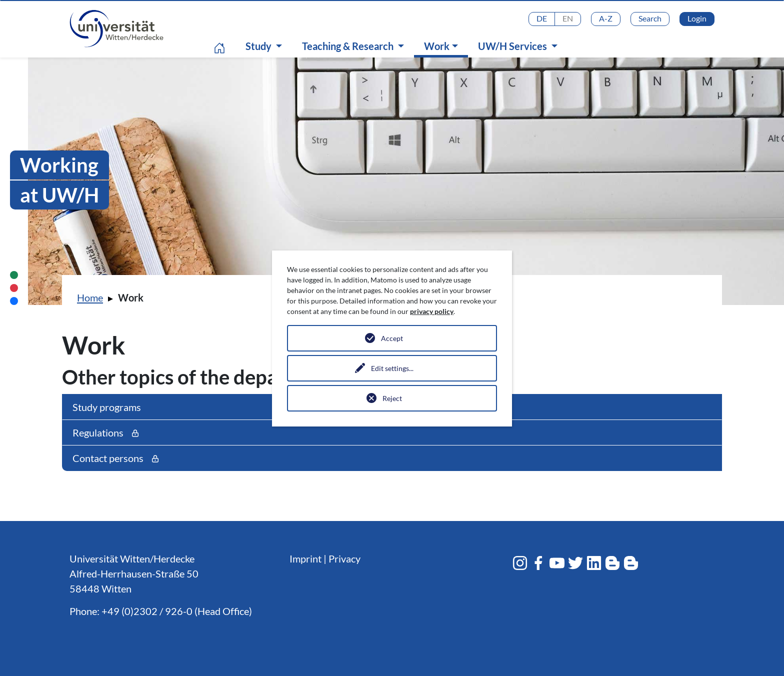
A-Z (606, 18)
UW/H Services (513, 46)
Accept (392, 338)
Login (697, 18)
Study (259, 46)
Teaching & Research (349, 46)
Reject (392, 398)
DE (542, 18)
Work (443, 46)
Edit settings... (392, 368)
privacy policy (432, 311)
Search (650, 18)
